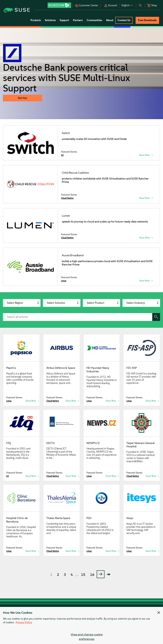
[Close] (159, 613)
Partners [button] (78, 20)
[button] (59, 4)
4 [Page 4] (72, 575)
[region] (81, 625)
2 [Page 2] (58, 575)
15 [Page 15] (83, 575)
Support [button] (64, 20)
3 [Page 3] (65, 575)
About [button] (110, 20)
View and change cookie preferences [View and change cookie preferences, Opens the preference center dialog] (87, 637)
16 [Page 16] (92, 575)
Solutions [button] (50, 20)
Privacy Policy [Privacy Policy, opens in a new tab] (24, 622)
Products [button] (36, 20)
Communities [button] (94, 20)
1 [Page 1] (51, 575)
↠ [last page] (108, 574)
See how (23, 98)
